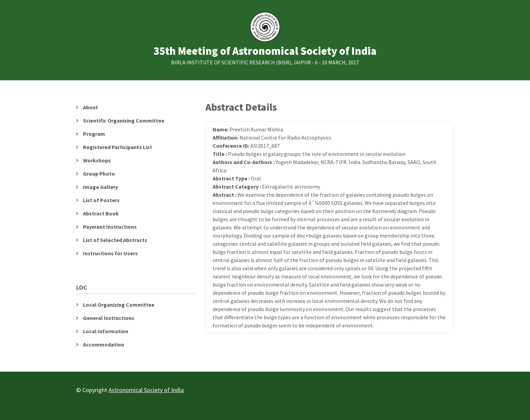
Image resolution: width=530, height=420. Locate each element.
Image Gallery (101, 187)
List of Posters (101, 200)
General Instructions (109, 318)
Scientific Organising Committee (124, 120)
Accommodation (104, 344)
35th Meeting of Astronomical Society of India (265, 51)
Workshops (97, 160)
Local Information (106, 331)
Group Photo (99, 174)
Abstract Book (101, 213)
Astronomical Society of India (146, 390)
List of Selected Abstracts (115, 240)
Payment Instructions (110, 227)
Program (94, 134)
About (90, 107)
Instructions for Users (110, 253)
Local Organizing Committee (119, 305)
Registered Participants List (118, 147)
